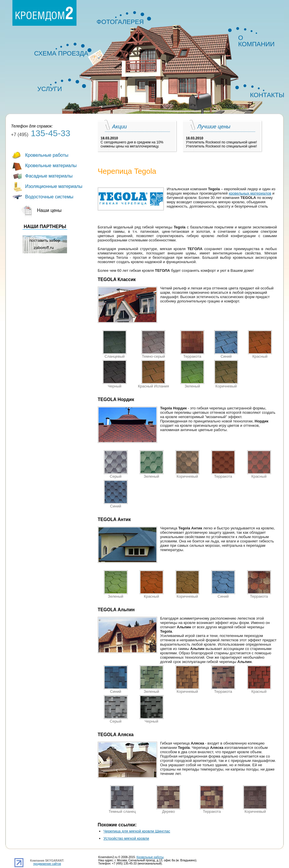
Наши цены (49, 210)
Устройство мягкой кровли (126, 838)
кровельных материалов (250, 193)
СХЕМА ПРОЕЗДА (61, 53)
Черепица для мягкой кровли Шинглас (137, 831)
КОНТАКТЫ (265, 95)
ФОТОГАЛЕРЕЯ (120, 22)
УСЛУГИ (50, 89)
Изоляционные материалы (54, 186)
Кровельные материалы (51, 166)
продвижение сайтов (47, 864)
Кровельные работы (47, 155)
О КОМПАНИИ (256, 39)
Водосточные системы (49, 197)
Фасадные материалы (49, 176)
